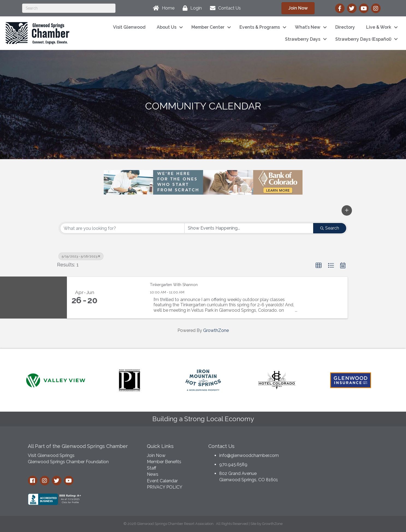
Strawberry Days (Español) (363, 39)
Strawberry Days (303, 39)
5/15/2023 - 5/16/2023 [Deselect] (81, 256)
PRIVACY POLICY (165, 487)
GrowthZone (216, 330)
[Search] (69, 8)
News (153, 474)
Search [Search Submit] (330, 228)
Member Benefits (164, 462)
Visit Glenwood (129, 27)
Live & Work (379, 27)
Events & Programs (260, 27)
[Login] (191, 8)
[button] (347, 210)
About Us (167, 27)
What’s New (308, 27)
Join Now (156, 455)
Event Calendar (162, 481)
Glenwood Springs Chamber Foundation (68, 462)
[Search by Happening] (249, 228)
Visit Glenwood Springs (51, 455)
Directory (345, 27)
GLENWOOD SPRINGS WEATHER (337, 460)
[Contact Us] (224, 8)
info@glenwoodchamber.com (249, 455)
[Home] (162, 8)
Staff (152, 468)
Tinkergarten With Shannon (174, 285)
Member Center (208, 27)
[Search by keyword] (122, 228)
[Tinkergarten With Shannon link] (123, 298)
